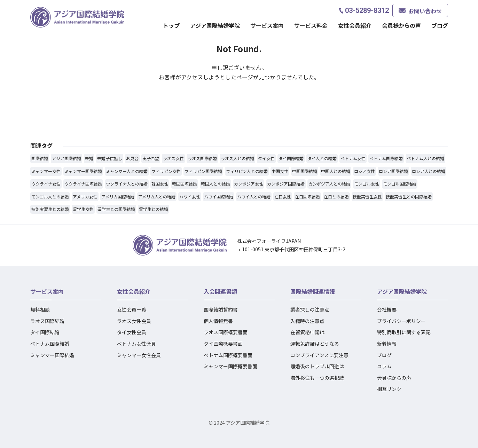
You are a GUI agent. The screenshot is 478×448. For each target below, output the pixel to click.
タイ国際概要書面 (223, 344)
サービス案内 (267, 25)
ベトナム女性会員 (136, 344)
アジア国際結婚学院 (215, 25)
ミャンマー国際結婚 (52, 355)
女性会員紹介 (355, 25)
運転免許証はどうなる (315, 344)
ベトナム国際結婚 (50, 344)
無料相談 (40, 309)
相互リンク (389, 389)
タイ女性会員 (132, 332)
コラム (384, 366)
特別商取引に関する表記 (404, 332)
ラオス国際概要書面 (226, 332)
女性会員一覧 (132, 309)
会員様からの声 (401, 25)
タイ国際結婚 (45, 332)
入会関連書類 (220, 291)
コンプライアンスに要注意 (319, 355)
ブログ (440, 25)
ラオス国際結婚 (47, 321)
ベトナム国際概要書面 (228, 355)
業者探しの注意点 (310, 309)
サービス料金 (311, 25)
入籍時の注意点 (307, 321)
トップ (171, 25)
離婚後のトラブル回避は (317, 366)
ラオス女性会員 (134, 321)
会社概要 (387, 309)
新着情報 (387, 344)
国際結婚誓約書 (221, 309)
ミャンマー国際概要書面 (230, 366)
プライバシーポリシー (401, 321)
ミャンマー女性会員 (139, 355)
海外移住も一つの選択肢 (317, 378)
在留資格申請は (307, 332)
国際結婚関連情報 (313, 291)
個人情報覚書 (218, 321)
